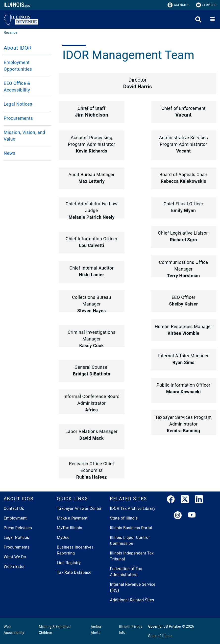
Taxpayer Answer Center (79, 508)
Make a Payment (72, 518)
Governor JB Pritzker (165, 626)
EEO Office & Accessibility (17, 87)
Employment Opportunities (18, 66)
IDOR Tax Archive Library (133, 508)
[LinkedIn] (199, 500)
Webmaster (14, 567)
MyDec (63, 537)
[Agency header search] (198, 19)
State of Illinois (124, 518)
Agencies (178, 5)
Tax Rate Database (74, 572)
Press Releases (18, 528)
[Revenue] (11, 32)
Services (206, 5)
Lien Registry (69, 563)
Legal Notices (18, 104)
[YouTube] (192, 516)
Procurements (18, 118)
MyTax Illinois (70, 528)
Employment (15, 518)
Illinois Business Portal (131, 528)
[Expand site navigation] (213, 19)
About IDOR (18, 48)
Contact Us (14, 508)
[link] (171, 500)
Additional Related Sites (132, 600)
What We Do (15, 557)
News (10, 153)
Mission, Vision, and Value (24, 136)
